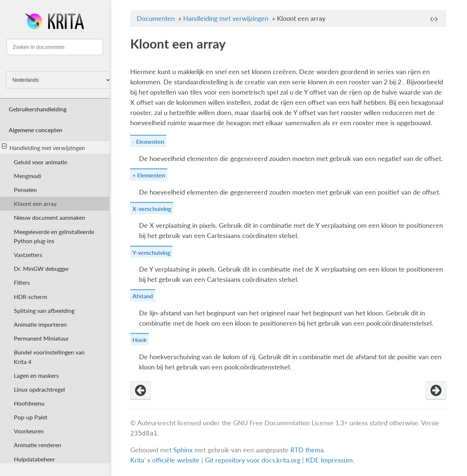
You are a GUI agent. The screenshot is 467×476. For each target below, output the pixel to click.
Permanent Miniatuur (41, 338)
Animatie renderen (38, 445)
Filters (22, 282)
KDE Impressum (329, 460)
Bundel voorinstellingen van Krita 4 (49, 357)
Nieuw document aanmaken (50, 217)
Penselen (25, 190)
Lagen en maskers (36, 375)
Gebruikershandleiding (38, 109)
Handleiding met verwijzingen (43, 147)
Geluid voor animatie (40, 162)
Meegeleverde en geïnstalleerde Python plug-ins (54, 236)
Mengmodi (28, 176)
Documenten (156, 18)
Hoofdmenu (29, 403)
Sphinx (183, 450)
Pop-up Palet (31, 417)
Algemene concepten (36, 130)
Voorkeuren (29, 431)
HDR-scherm (30, 297)
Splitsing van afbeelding (44, 310)
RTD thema (307, 450)
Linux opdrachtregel (39, 389)
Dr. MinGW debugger (41, 268)
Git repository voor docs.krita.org (254, 460)
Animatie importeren (40, 324)
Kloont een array (35, 204)
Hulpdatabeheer (34, 459)
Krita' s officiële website (165, 460)
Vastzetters (28, 255)
